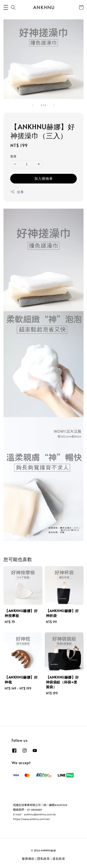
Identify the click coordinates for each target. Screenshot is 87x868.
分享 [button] (17, 192)
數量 (14, 156)
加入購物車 (44, 178)
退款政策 (59, 859)
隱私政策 (43, 859)
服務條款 (28, 859)
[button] (6, 7)
